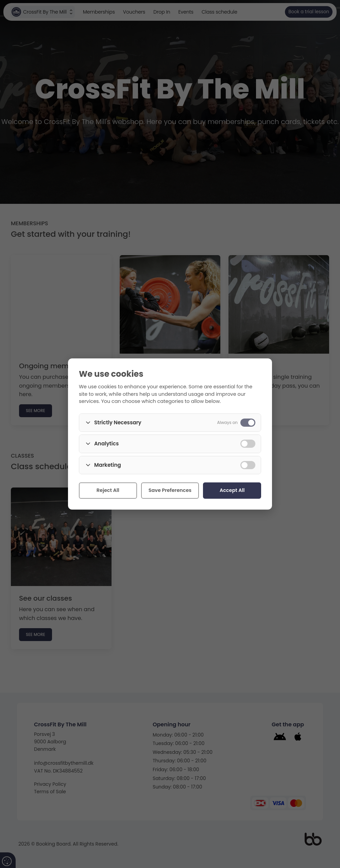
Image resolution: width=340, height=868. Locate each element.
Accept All (232, 490)
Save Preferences (170, 490)
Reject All (108, 490)
